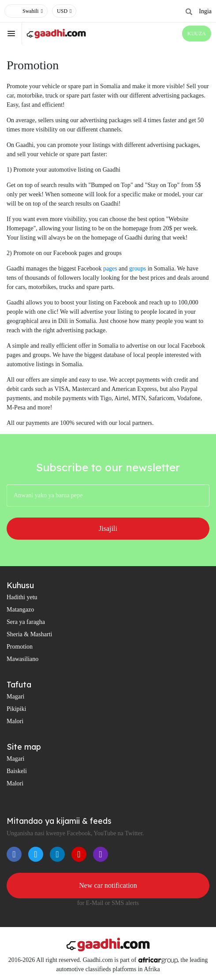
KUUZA (197, 34)
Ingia (205, 11)
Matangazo (20, 610)
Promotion (20, 647)
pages (110, 268)
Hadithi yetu (22, 597)
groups (138, 268)
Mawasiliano (22, 659)
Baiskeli (17, 771)
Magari (15, 697)
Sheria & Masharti (29, 634)
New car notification (108, 885)
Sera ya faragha (26, 622)
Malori (15, 721)
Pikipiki (16, 709)
